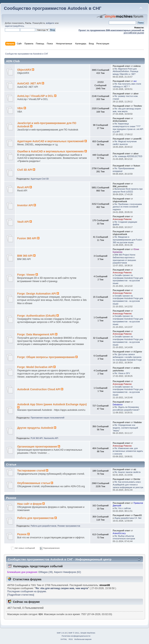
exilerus (137, 66)
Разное (22, 534)
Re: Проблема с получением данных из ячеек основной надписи (127, 207)
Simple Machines (88, 633)
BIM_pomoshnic (120, 186)
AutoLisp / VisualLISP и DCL (35, 96)
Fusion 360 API (27, 238)
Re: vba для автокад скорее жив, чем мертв (127, 110)
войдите (50, 23)
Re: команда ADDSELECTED (128, 156)
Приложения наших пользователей (47, 418)
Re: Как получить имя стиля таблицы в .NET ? (127, 85)
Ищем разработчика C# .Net (128, 518)
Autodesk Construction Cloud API (39, 389)
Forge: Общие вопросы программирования (46, 357)
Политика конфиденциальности (76, 636)
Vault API (23, 222)
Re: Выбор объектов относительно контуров (124, 537)
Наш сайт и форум (29, 504)
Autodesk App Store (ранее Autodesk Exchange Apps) (52, 404)
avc (135, 81)
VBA (20, 108)
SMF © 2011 (74, 633)
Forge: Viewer (26, 275)
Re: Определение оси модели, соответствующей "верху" (125, 428)
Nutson (137, 166)
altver (136, 94)
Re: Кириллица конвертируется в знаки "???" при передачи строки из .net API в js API (128, 128)
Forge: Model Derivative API (35, 367)
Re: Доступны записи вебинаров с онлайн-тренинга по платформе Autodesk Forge (127, 357)
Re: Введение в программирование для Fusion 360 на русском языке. (127, 240)
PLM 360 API (37, 438)
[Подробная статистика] (21, 595)
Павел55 (138, 515)
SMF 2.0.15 (62, 633)
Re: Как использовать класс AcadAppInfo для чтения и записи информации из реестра (128, 485)
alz (135, 469)
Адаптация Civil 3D (40, 179)
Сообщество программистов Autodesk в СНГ (53, 8)
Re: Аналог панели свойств (128, 472)
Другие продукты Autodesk (35, 428)
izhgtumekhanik (120, 201)
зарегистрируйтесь (14, 26)
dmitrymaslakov (120, 121)
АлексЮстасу (119, 533)
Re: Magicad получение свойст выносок (125, 143)
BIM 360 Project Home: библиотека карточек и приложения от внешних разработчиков (124, 259)
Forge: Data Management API (36, 335)
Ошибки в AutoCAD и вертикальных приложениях (50, 151)
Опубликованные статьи (34, 483)
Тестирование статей (31, 471)
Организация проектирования (37, 447)
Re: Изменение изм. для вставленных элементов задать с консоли (128, 451)
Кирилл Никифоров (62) (67, 572)
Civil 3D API (25, 170)
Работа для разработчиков (43, 526)
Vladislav (138, 422)
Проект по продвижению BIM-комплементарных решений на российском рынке (111, 32)
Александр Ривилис (122, 219)
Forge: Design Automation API (36, 294)
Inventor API (25, 205)
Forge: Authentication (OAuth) (36, 316)
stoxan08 (105, 585)
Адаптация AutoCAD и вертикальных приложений (50, 141)
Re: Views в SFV (122, 373)
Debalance (118, 405)
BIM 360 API (25, 256)
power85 (138, 139)
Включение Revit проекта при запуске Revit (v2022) (128, 190)
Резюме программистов (69, 526)
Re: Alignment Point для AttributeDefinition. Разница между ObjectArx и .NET (125, 71)
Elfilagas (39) (46, 572)
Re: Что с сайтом (123, 508)
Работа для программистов (35, 518)
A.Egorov (138, 352)
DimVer (137, 479)
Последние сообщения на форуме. (27, 591)
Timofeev (138, 106)
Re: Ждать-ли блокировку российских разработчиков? (126, 408)
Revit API (23, 187)
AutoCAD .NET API (29, 84)
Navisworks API (51, 438)
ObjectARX (24, 70)
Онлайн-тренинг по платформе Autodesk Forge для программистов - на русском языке (128, 279)
